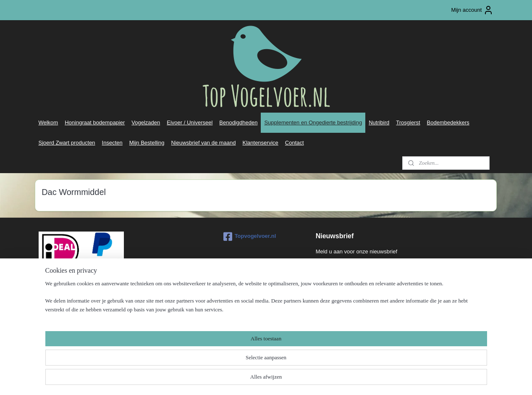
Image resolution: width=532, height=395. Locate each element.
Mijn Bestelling (147, 143)
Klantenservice (261, 143)
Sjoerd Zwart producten (67, 143)
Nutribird (379, 122)
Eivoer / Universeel (190, 122)
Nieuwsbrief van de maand (204, 143)
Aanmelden (336, 270)
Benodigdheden (238, 122)
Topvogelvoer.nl (250, 237)
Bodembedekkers (448, 122)
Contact (295, 143)
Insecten (112, 143)
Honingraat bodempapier (95, 122)
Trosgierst (408, 122)
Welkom (48, 122)
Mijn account (472, 10)
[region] (211, 368)
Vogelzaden (146, 122)
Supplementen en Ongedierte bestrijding (313, 122)
